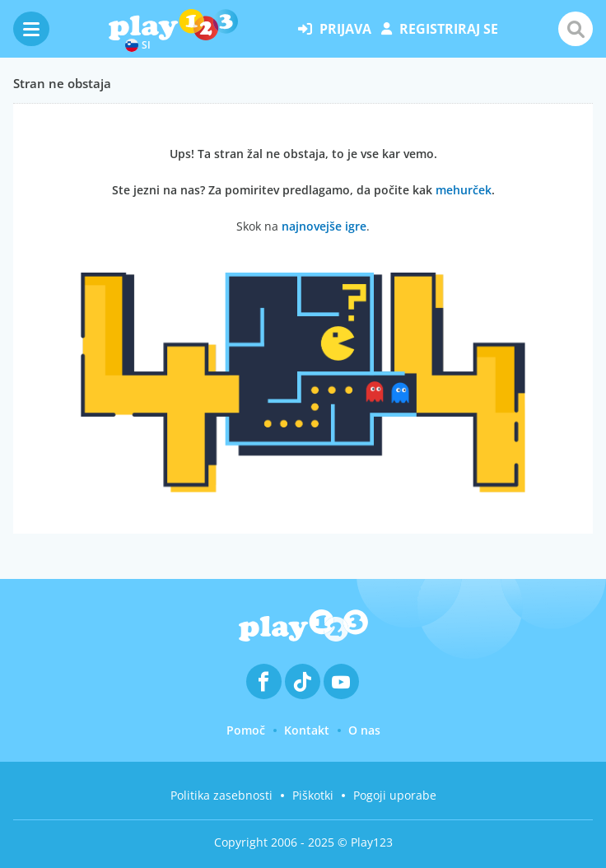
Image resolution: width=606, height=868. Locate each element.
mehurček (464, 190)
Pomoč (246, 730)
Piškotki (313, 795)
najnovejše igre (324, 226)
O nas (364, 730)
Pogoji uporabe (395, 795)
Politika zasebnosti (221, 795)
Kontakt (307, 730)
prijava (335, 29)
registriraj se (440, 29)
